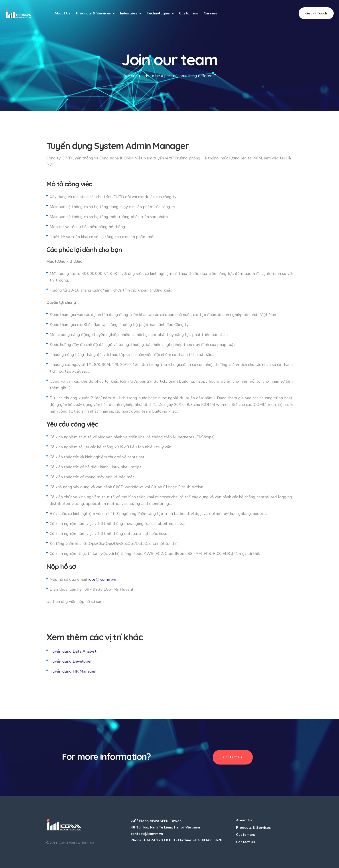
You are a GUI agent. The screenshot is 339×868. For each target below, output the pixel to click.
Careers (210, 13)
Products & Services (94, 13)
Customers (189, 13)
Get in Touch (316, 13)
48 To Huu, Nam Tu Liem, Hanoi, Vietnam (165, 827)
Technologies (158, 13)
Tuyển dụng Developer (71, 661)
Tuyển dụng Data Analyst (73, 651)
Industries (129, 13)
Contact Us (233, 757)
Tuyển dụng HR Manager (73, 671)
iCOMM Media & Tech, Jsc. (76, 843)
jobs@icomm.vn (102, 579)
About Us (62, 13)
